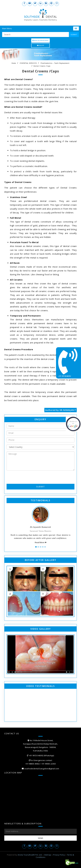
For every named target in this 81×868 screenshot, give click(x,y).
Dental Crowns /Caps (42, 66)
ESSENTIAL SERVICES (28, 63)
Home (14, 63)
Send (41, 838)
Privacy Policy (59, 855)
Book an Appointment (40, 40)
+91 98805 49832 (33, 764)
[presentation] (23, 477)
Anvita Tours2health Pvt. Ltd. (30, 855)
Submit (40, 487)
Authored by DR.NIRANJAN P (61, 410)
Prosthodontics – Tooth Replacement (55, 63)
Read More (41, 542)
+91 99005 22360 (48, 764)
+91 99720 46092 (36, 755)
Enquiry (41, 45)
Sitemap (48, 855)
